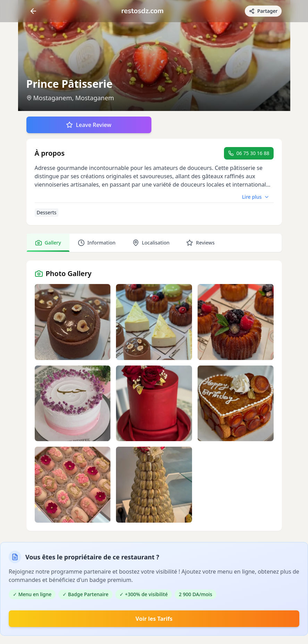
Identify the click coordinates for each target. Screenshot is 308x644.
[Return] (33, 11)
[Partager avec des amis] (263, 11)
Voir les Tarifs (154, 619)
